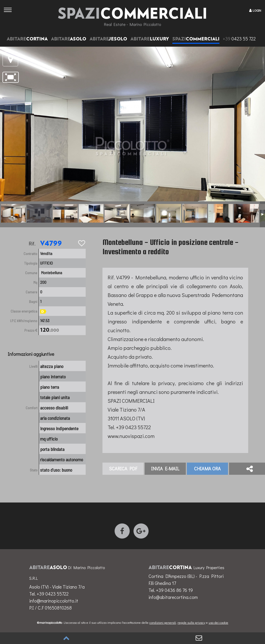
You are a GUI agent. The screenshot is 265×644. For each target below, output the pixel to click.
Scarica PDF (123, 469)
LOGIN (257, 10)
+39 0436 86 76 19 (174, 590)
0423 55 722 (239, 39)
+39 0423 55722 (53, 594)
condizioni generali (163, 622)
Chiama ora (207, 469)
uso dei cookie (218, 622)
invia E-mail (165, 469)
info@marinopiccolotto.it (54, 601)
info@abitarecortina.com (173, 597)
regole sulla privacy (191, 622)
